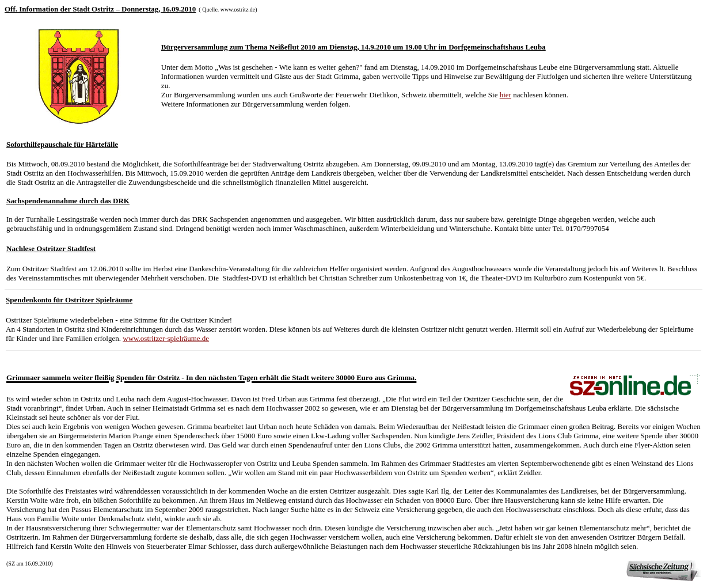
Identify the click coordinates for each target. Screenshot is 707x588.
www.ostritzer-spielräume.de (166, 338)
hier (505, 95)
